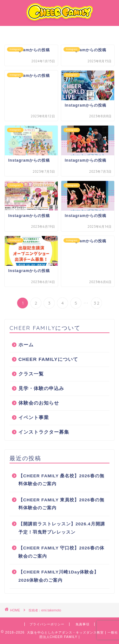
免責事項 (83, 624)
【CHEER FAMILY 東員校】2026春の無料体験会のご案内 (61, 504)
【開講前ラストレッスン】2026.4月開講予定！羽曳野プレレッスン (62, 528)
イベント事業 (34, 417)
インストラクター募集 (44, 432)
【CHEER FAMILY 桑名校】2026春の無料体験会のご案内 (61, 480)
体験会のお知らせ (39, 403)
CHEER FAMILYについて (48, 359)
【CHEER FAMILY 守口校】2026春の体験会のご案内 (61, 552)
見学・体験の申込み (41, 388)
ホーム (26, 345)
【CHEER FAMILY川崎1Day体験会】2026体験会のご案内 (59, 576)
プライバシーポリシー (47, 624)
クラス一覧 (31, 374)
